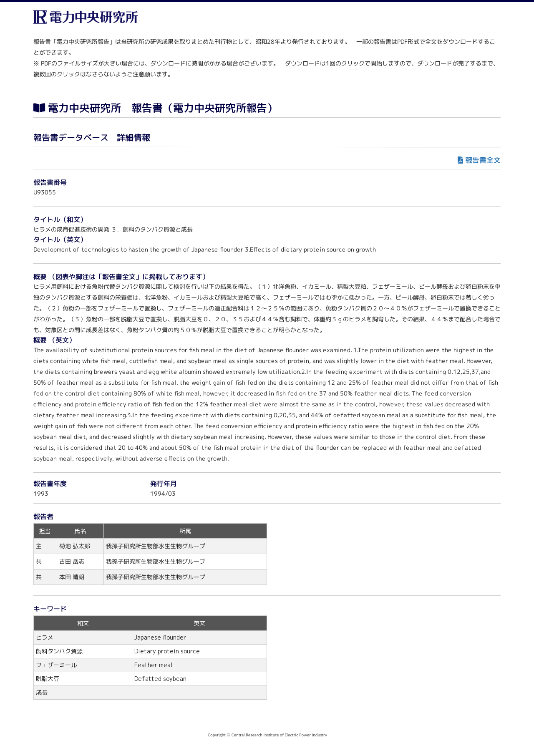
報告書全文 (483, 160)
